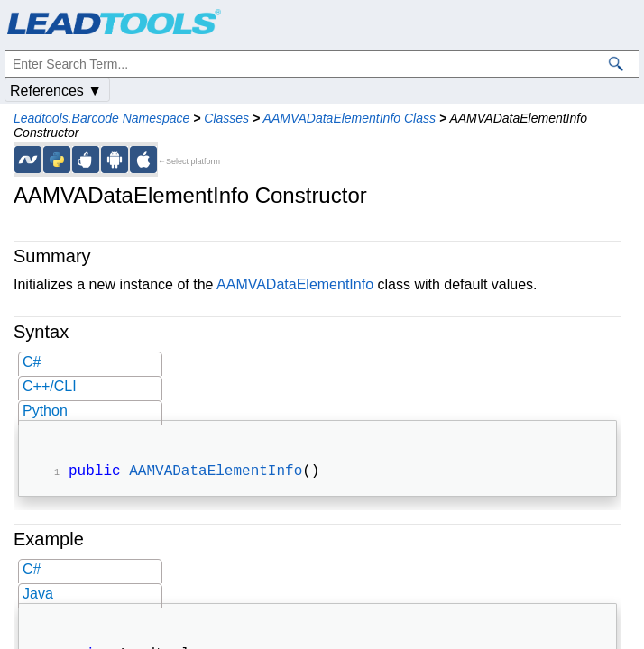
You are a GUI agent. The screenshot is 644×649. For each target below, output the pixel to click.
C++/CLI (50, 386)
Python (45, 411)
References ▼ (56, 91)
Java (38, 595)
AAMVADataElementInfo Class (350, 118)
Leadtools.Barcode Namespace (101, 118)
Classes (226, 118)
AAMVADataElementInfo (295, 284)
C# (32, 362)
